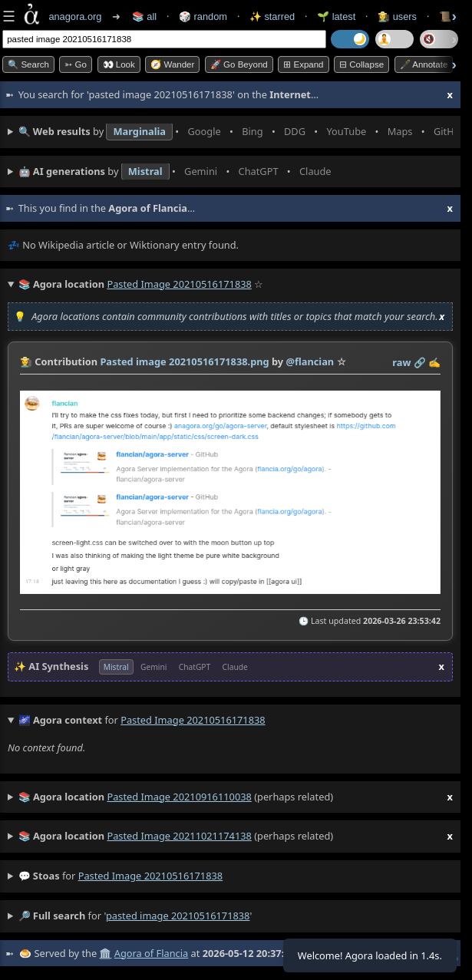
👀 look (119, 64)
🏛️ (105, 953)
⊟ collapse (361, 64)
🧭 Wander (172, 64)
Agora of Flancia (151, 953)
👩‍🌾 (26, 361)
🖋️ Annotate (424, 64)
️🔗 (420, 362)
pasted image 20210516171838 (150, 876)
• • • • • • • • (236, 132)
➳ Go (76, 64)
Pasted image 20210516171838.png (184, 361)
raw (401, 362)
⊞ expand (303, 64)
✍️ (434, 362)
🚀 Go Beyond (239, 64)
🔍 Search (28, 64)
